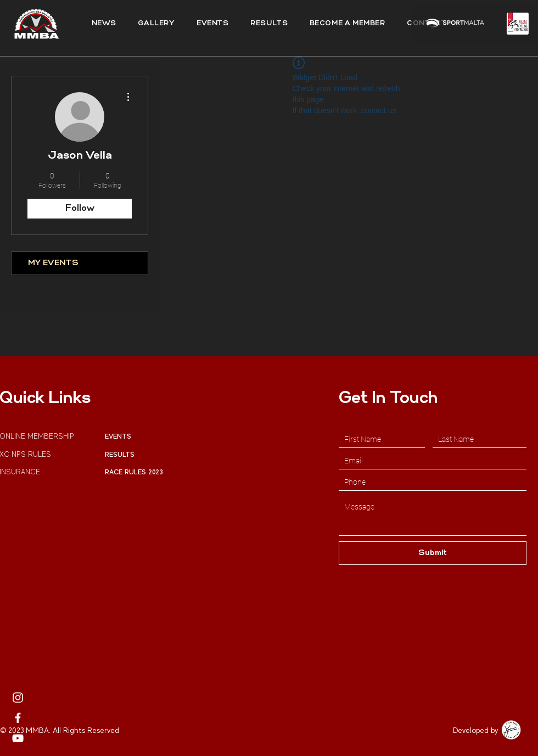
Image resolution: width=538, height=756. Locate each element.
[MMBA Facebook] (18, 718)
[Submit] (433, 553)
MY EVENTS (53, 263)
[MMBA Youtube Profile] (18, 738)
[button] (269, 24)
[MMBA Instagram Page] (18, 698)
